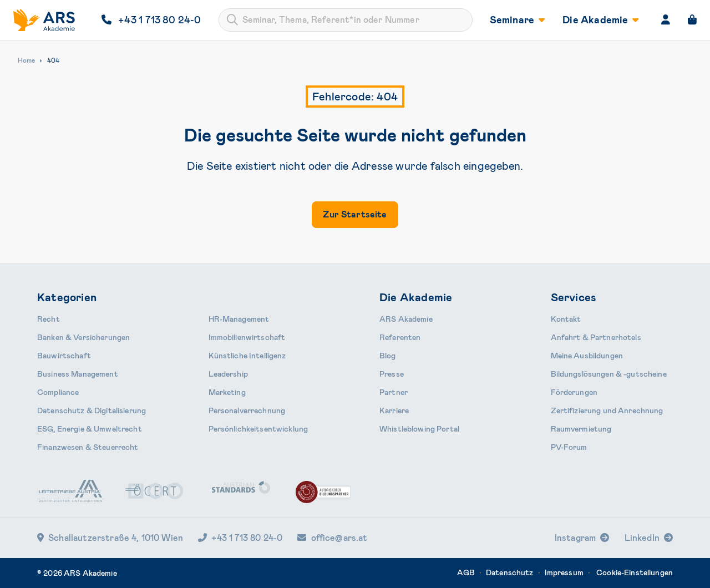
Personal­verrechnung (247, 410)
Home (26, 60)
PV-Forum (569, 447)
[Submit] (232, 20)
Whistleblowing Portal (419, 429)
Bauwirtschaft (64, 356)
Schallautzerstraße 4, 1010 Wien (110, 538)
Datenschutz (510, 572)
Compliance (58, 392)
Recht (49, 319)
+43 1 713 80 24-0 (240, 538)
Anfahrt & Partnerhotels (596, 337)
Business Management (78, 374)
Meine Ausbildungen (587, 356)
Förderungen (574, 392)
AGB (466, 572)
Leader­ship (228, 374)
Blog (388, 356)
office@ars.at (332, 538)
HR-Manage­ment (239, 319)
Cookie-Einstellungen (635, 572)
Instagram (575, 538)
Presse (392, 374)
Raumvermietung (581, 429)
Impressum (564, 572)
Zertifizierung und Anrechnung (607, 410)
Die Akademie (600, 20)
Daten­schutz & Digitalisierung (92, 410)
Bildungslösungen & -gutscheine (609, 374)
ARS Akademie (406, 319)
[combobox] (346, 20)
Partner (394, 392)
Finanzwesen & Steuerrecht (88, 447)
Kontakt (566, 319)
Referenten (400, 337)
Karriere (394, 410)
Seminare (518, 20)
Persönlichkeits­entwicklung (258, 429)
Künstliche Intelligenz (247, 356)
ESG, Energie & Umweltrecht (90, 429)
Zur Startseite (355, 214)
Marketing (227, 392)
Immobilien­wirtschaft (247, 337)
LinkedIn (642, 538)
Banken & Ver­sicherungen (83, 337)
